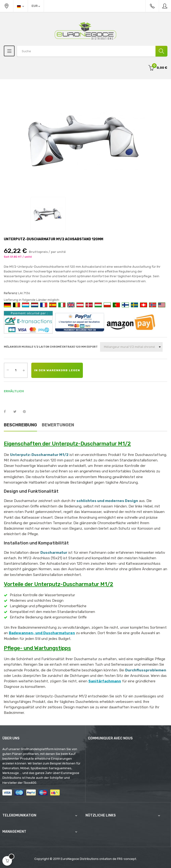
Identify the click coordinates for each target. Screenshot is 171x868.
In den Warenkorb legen (57, 370)
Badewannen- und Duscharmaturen (42, 633)
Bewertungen (58, 425)
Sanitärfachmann (105, 681)
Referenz (11, 293)
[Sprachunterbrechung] (21, 6)
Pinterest (27, 412)
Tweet (17, 412)
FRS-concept (127, 859)
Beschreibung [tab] (20, 425)
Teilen (7, 412)
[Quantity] (16, 370)
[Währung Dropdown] (36, 6)
